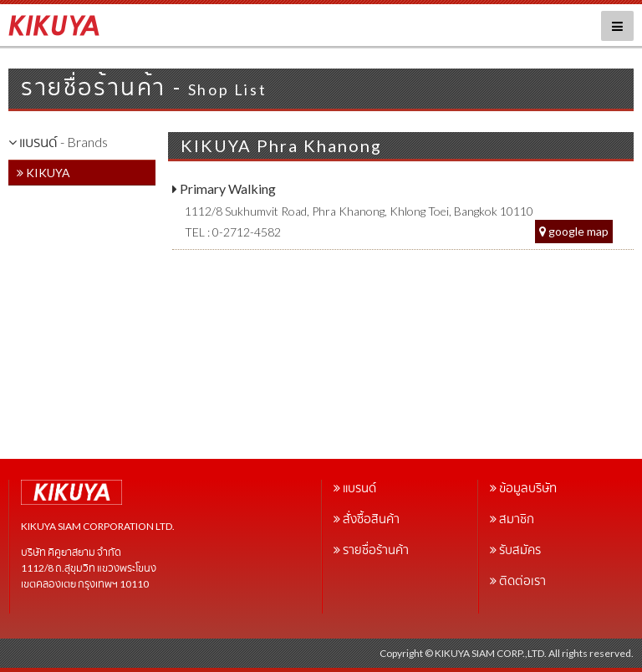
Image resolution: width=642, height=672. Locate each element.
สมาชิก (517, 519)
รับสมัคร (520, 550)
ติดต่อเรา (522, 580)
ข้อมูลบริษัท (528, 488)
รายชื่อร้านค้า (376, 550)
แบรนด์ (359, 488)
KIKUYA (43, 173)
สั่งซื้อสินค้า (371, 519)
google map (574, 231)
